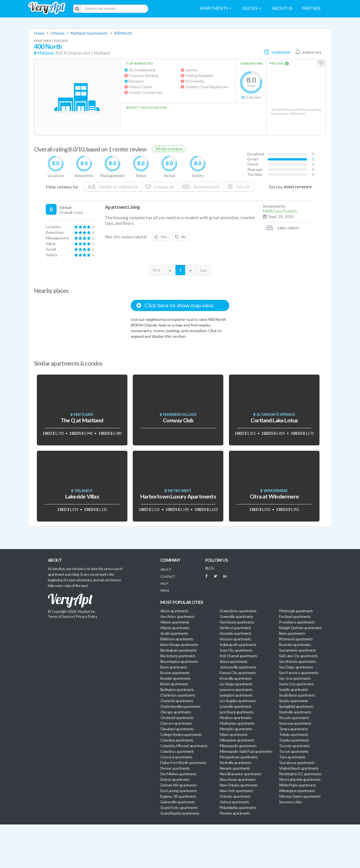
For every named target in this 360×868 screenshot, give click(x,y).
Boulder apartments (175, 678)
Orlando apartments (235, 796)
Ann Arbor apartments (177, 617)
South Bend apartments (297, 695)
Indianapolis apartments (238, 645)
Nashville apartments (236, 763)
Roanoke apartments (295, 645)
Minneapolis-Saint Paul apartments (246, 751)
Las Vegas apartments (236, 684)
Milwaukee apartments (237, 740)
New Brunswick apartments (240, 774)
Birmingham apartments (178, 650)
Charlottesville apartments (180, 706)
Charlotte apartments (177, 701)
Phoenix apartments (235, 813)
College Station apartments (181, 735)
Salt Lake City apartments (298, 656)
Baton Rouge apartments (179, 645)
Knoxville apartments (236, 678)
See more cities (291, 802)
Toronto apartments (294, 746)
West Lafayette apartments (300, 779)
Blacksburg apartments (178, 656)
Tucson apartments (294, 751)
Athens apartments (175, 622)
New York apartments (236, 791)
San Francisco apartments (299, 673)
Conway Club (178, 420)
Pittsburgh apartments (296, 611)
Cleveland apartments (177, 729)
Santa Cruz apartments (296, 684)
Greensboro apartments (238, 611)
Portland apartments (295, 617)
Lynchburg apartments (237, 712)
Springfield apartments (296, 706)
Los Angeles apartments (238, 701)
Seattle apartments (293, 690)
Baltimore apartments (177, 639)
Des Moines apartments (178, 774)
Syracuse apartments (295, 723)
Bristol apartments (174, 684)
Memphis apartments (236, 729)
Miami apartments (233, 735)
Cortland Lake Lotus (274, 420)
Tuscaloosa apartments (297, 763)
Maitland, (46, 53)
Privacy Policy (87, 617)
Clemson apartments (176, 723)
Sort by (276, 187)
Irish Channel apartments (238, 656)
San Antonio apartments (297, 661)
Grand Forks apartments (179, 808)
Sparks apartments (293, 701)
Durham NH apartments (178, 785)
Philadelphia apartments (238, 808)
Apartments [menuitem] (216, 8)
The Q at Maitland (82, 420)
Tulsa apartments (292, 757)
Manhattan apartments (237, 723)
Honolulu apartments (236, 633)
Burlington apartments (177, 690)
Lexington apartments (236, 695)
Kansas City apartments (238, 673)
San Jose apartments (295, 678)
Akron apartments (174, 611)
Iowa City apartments (236, 650)
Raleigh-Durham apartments (300, 628)
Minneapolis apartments (238, 746)
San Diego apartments (296, 667)
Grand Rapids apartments (180, 813)
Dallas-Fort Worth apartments (183, 763)
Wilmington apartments (297, 791)
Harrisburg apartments (237, 622)
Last (204, 270)
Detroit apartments (175, 779)
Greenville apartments (236, 617)
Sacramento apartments (298, 650)
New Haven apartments (238, 779)
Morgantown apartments (239, 757)
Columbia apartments (177, 740)
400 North (123, 33)
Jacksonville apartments (238, 667)
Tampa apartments (293, 729)
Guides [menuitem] (252, 8)
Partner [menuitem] (311, 8)
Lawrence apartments (236, 690)
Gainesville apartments (177, 802)
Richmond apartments (296, 639)
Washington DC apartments (300, 774)
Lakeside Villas (82, 496)
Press (165, 591)
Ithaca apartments (234, 661)
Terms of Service (60, 617)
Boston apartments (175, 673)
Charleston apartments (178, 695)
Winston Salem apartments (300, 796)
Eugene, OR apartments (178, 796)
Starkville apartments (295, 712)
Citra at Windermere (274, 496)
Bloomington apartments (179, 661)
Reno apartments (292, 633)
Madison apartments (235, 718)
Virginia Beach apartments (299, 768)
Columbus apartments (177, 751)
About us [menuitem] (282, 8)
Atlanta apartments (175, 628)
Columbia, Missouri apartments (184, 746)
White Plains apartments (298, 785)
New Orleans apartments (239, 785)
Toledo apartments (294, 735)
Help (164, 583)
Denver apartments (175, 768)
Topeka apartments (294, 740)
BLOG (210, 568)
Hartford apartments (235, 628)
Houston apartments (235, 639)
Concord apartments (176, 757)
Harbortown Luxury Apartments (178, 496)
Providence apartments (297, 622)
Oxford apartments (234, 802)
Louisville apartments (236, 706)
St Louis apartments (294, 718)
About (166, 569)
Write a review (169, 149)
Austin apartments (174, 633)
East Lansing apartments (179, 791)
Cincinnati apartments (177, 718)
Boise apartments (174, 667)
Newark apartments (235, 768)
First (157, 270)
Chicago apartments (176, 712)
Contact (168, 576)
